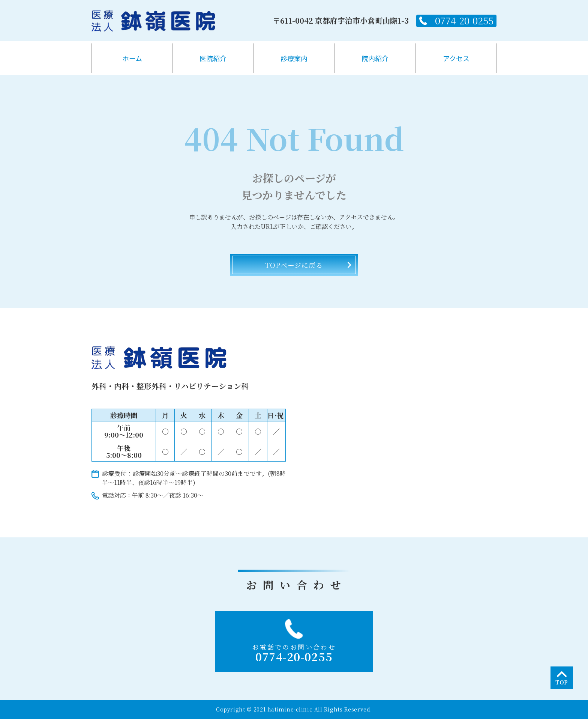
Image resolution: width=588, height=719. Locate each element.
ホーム (132, 58)
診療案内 (294, 58)
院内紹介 (375, 58)
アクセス (456, 58)
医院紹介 (213, 58)
